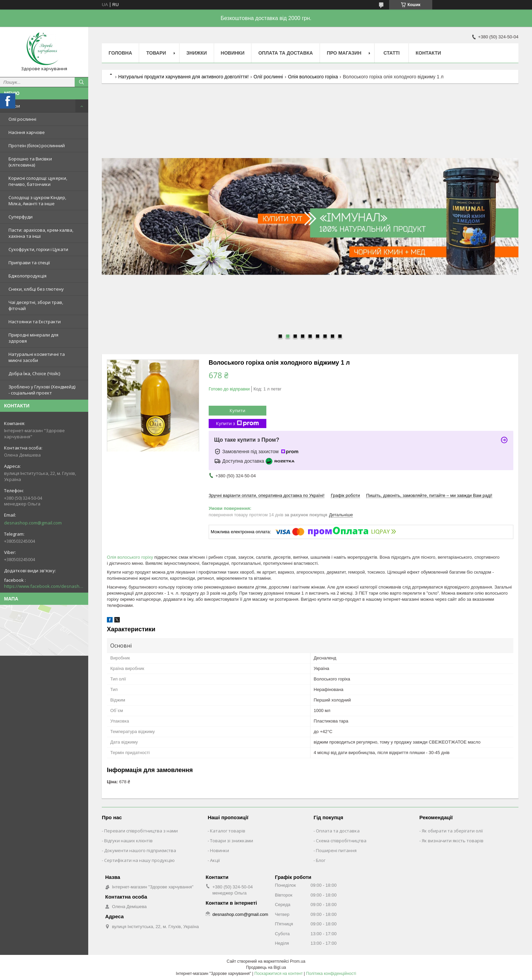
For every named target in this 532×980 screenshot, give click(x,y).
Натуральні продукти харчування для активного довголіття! (183, 77)
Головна (120, 53)
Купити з (237, 424)
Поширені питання (336, 850)
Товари (12, 106)
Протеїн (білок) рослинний (37, 146)
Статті (392, 53)
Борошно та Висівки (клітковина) (30, 162)
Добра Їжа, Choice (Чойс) (34, 373)
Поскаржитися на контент (279, 974)
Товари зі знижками (232, 841)
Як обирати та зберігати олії (452, 831)
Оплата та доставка (338, 831)
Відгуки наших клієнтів (128, 841)
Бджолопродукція (27, 276)
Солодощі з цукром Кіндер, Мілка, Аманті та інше (37, 200)
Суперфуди (21, 217)
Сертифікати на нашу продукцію (139, 860)
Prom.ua (298, 961)
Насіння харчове (27, 132)
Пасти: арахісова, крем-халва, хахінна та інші (41, 233)
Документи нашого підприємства (140, 850)
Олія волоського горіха (313, 77)
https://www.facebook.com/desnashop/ (44, 586)
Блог (321, 860)
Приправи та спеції (29, 263)
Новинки (233, 53)
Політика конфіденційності (331, 974)
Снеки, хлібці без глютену (36, 289)
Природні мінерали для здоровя (33, 338)
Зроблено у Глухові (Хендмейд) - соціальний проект (42, 390)
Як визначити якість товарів (453, 841)
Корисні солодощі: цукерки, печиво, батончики (38, 181)
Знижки (196, 53)
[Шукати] (81, 82)
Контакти (428, 53)
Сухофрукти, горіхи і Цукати (38, 249)
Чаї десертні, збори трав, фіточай (36, 305)
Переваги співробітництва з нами (141, 831)
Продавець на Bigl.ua (266, 967)
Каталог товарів (228, 831)
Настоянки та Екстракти (35, 322)
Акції (215, 860)
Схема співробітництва (341, 841)
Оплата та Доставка (286, 53)
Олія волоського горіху (130, 557)
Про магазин (344, 53)
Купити (237, 410)
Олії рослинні (22, 119)
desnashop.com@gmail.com (33, 523)
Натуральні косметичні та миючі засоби (37, 357)
